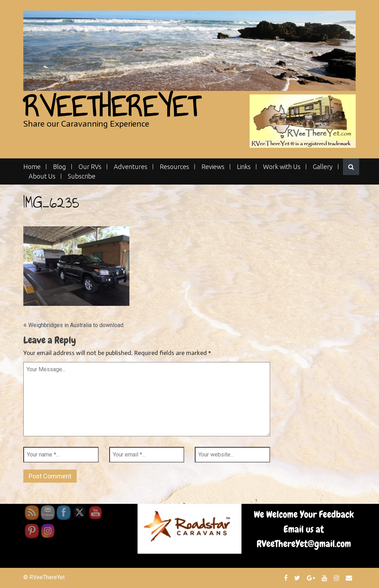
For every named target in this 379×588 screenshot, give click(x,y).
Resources (174, 167)
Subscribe (82, 176)
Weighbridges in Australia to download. (76, 325)
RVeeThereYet (112, 107)
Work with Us (282, 167)
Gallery (323, 167)
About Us (42, 176)
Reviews (213, 167)
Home (32, 167)
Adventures (131, 167)
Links (244, 167)
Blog (60, 167)
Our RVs (90, 167)
